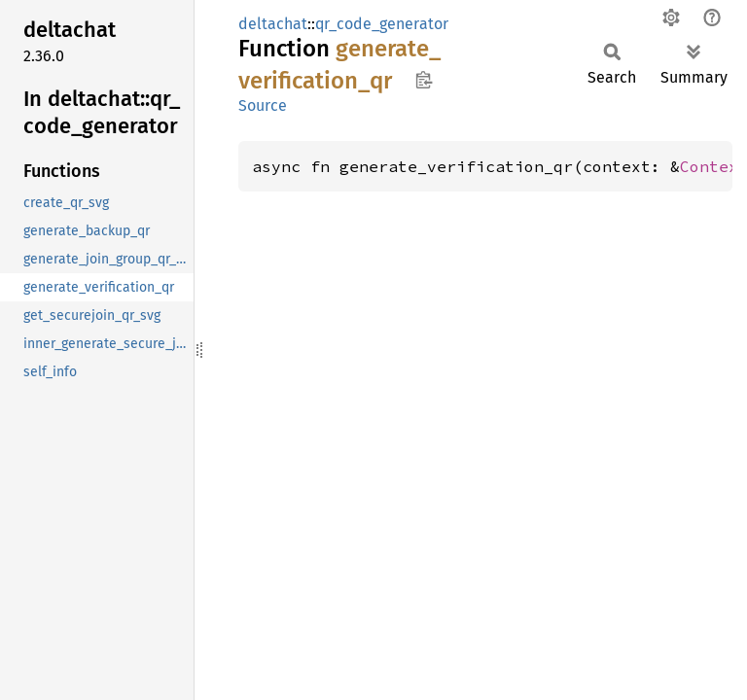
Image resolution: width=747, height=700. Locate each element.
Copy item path (424, 80)
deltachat (273, 24)
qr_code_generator (382, 24)
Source (263, 105)
